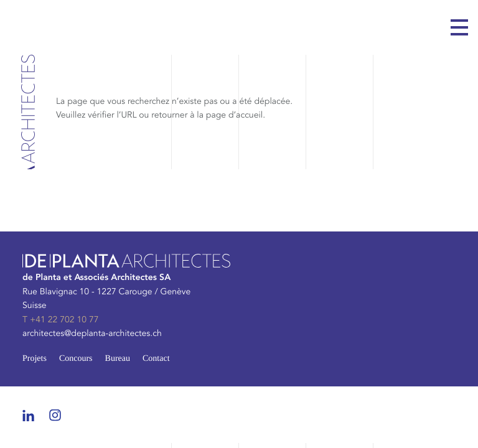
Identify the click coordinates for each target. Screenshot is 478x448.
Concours (76, 359)
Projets (35, 359)
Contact (156, 359)
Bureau (118, 359)
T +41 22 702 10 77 (60, 320)
